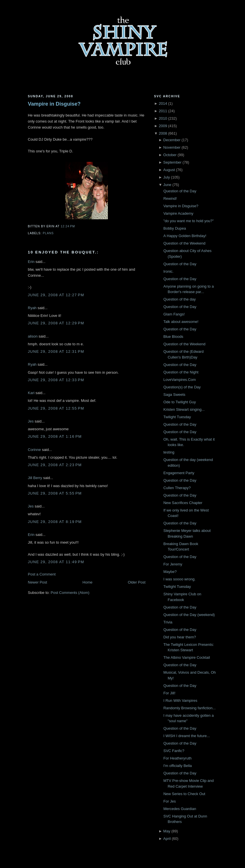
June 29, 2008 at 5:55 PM (55, 493)
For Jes (169, 801)
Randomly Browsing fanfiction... (189, 708)
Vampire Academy (178, 213)
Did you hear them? (179, 637)
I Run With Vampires (180, 701)
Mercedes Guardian (180, 809)
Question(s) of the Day (182, 387)
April (167, 839)
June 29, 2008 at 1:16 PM (55, 436)
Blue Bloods (173, 337)
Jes (31, 421)
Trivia (168, 622)
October (170, 155)
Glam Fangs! (174, 314)
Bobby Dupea (175, 228)
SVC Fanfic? (174, 751)
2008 (163, 133)
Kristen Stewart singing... (184, 409)
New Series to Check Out (184, 794)
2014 (163, 103)
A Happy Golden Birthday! (185, 236)
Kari (31, 393)
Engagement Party (179, 473)
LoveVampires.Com (179, 380)
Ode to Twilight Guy (179, 402)
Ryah (32, 308)
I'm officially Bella (177, 766)
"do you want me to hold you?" (188, 221)
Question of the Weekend (184, 243)
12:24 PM (68, 226)
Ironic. (168, 271)
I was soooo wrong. (179, 579)
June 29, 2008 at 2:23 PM (55, 465)
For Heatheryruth (177, 758)
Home (88, 582)
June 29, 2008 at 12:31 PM (56, 351)
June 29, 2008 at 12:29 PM (56, 323)
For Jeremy (173, 564)
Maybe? (170, 572)
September (172, 162)
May (167, 831)
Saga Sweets (174, 395)
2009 (163, 126)
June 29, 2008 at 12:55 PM (56, 408)
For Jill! (169, 693)
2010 (163, 118)
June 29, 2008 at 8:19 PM (55, 522)
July (167, 177)
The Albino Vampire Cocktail (186, 657)
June (167, 185)
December (172, 140)
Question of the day (179, 299)
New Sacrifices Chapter (183, 503)
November (172, 147)
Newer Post (37, 582)
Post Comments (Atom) (70, 593)
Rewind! (170, 198)
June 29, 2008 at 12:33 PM (56, 380)
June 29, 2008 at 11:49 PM (56, 562)
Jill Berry (35, 478)
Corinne (34, 450)
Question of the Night (181, 372)
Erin (31, 262)
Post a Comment (42, 574)
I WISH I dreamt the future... (186, 736)
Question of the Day (180, 191)
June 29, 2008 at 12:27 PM (56, 295)
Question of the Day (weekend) (189, 615)
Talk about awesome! (181, 322)
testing (169, 452)
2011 (163, 111)
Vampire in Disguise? (54, 104)
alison (33, 336)
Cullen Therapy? (177, 488)
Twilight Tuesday (177, 417)
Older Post (137, 582)
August (169, 170)
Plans (48, 233)
